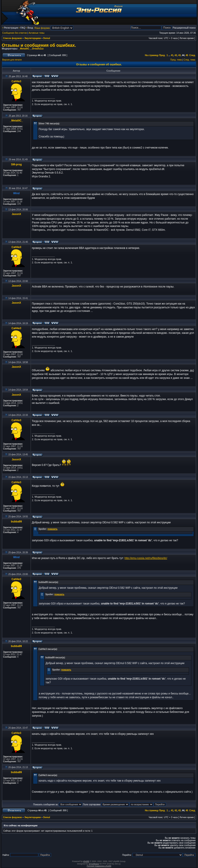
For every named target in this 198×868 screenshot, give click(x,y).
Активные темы (37, 33)
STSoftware (94, 864)
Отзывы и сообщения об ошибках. (39, 45)
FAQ (23, 28)
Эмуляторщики (33, 38)
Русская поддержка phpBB (99, 866)
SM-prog (16, 164)
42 (176, 55)
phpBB (86, 861)
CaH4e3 (16, 81)
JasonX (16, 214)
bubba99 (16, 522)
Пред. (162, 55)
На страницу (152, 55)
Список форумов (12, 38)
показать (53, 529)
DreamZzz (38, 49)
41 (172, 55)
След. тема (189, 60)
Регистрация (11, 28)
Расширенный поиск (184, 28)
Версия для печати (12, 60)
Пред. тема (176, 60)
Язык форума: (42, 28)
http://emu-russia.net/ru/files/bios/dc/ (146, 558)
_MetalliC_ (25, 49)
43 (180, 55)
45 (187, 55)
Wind (16, 193)
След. (192, 55)
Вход (30, 28)
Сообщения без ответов (14, 33)
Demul (47, 38)
